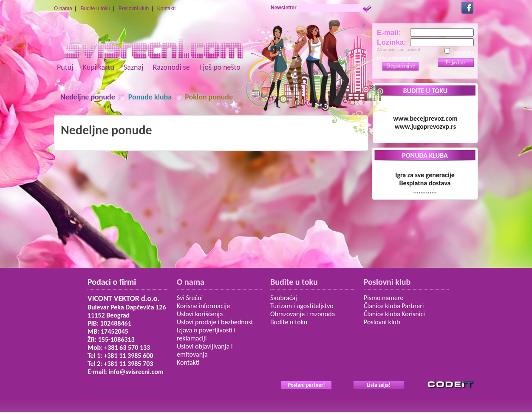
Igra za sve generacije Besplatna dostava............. (425, 183)
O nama (63, 9)
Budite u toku (95, 9)
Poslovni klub (134, 9)
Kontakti (166, 9)
